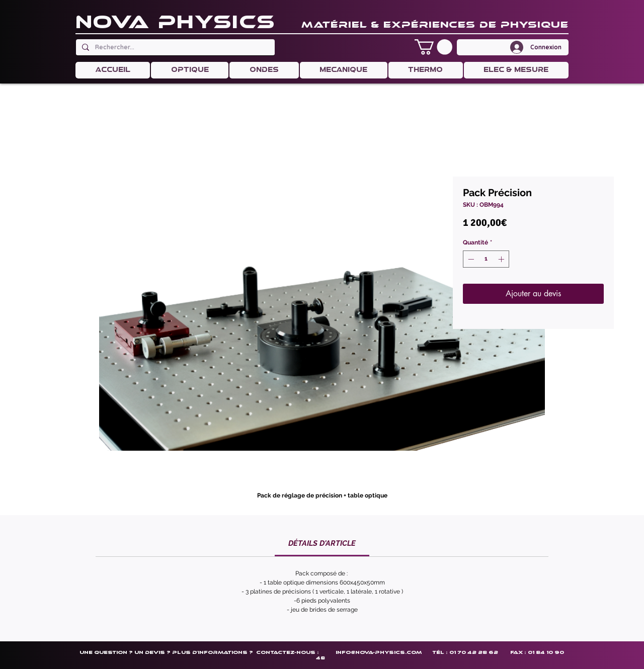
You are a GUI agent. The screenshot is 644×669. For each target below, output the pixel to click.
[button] (433, 47)
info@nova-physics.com (379, 652)
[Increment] (502, 259)
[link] (322, 543)
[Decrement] (470, 259)
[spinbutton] (486, 259)
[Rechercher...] (174, 47)
